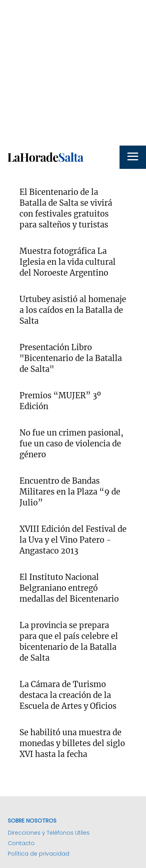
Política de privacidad (39, 854)
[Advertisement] (73, 73)
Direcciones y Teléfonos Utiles (49, 833)
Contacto (21, 843)
